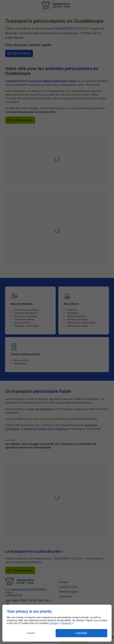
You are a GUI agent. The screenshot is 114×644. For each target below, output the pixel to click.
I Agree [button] (81, 633)
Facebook (66, 623)
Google (54, 623)
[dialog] (57, 623)
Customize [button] (31, 633)
